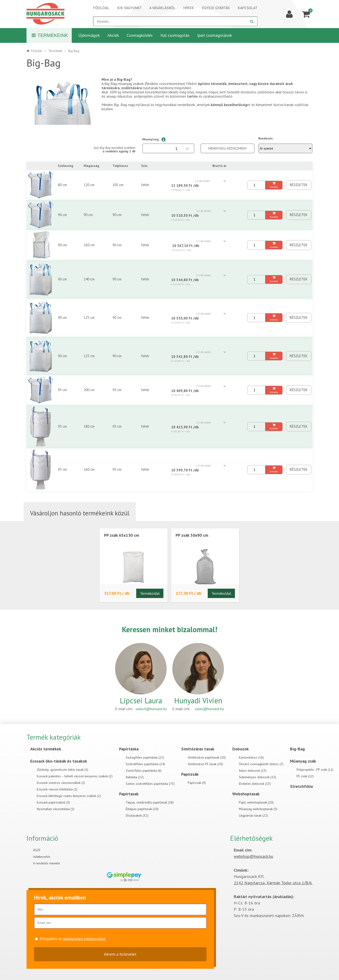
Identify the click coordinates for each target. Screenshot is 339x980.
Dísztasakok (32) (137, 815)
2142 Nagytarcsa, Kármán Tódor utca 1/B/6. (273, 883)
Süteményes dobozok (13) (258, 777)
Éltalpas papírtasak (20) (142, 809)
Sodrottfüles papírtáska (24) (145, 764)
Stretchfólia (301, 786)
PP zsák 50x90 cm (192, 535)
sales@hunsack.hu (209, 709)
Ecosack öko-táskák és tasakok (59, 761)
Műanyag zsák (303, 761)
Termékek (55, 51)
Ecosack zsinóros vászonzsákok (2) (61, 783)
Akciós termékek (46, 749)
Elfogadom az (73, 939)
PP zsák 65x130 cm (122, 535)
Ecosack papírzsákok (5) (53, 802)
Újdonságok (89, 35)
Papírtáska (129, 749)
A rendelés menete (47, 863)
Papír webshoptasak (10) (256, 802)
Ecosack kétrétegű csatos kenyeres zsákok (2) (69, 796)
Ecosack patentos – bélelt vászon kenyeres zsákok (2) (75, 776)
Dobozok (241, 749)
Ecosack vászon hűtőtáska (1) (57, 789)
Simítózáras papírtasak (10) (207, 757)
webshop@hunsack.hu (253, 856)
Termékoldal (150, 593)
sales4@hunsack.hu (151, 709)
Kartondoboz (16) (251, 757)
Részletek (299, 185)
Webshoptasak (246, 794)
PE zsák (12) (305, 776)
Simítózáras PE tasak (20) (205, 764)
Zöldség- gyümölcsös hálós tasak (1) (62, 770)
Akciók (113, 35)
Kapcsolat (248, 8)
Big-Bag (297, 749)
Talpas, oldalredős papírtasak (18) (150, 802)
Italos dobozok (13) (253, 771)
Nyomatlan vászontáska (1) (56, 809)
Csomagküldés (140, 35)
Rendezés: (266, 138)
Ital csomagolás (175, 35)
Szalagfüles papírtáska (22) (145, 757)
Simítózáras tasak (198, 749)
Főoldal (101, 8)
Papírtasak (129, 794)
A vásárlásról (162, 8)
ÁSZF (37, 850)
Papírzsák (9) (197, 783)
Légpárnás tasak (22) (253, 815)
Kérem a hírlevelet (120, 954)
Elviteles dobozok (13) (255, 784)
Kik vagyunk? (129, 8)
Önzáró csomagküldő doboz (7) (261, 764)
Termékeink (50, 35)
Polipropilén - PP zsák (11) (315, 770)
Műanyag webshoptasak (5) (258, 809)
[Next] (90, 101)
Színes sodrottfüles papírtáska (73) (150, 784)
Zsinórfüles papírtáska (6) (144, 771)
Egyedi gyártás (216, 8)
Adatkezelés (42, 857)
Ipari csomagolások (215, 35)
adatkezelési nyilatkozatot (84, 939)
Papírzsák (190, 774)
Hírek (189, 8)
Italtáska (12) (135, 777)
